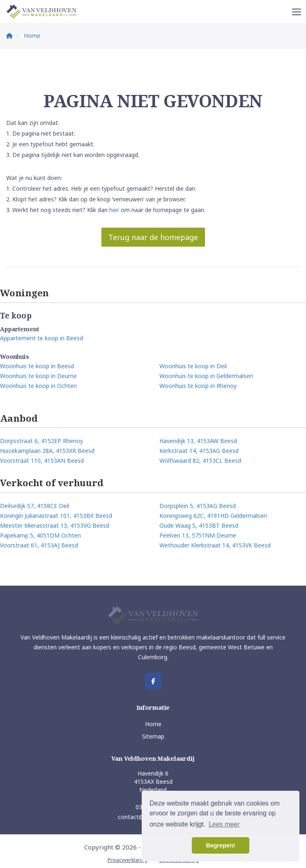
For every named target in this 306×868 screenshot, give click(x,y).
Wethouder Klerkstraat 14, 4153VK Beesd (215, 545)
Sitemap (153, 736)
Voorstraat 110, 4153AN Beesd (42, 461)
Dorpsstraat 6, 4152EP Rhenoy (41, 441)
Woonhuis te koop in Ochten (38, 386)
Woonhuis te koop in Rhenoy (198, 386)
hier (114, 210)
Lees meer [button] (224, 824)
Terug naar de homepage (153, 237)
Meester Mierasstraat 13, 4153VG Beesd (55, 525)
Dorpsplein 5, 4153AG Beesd (198, 506)
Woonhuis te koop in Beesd (37, 366)
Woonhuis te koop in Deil (193, 366)
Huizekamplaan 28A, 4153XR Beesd (47, 451)
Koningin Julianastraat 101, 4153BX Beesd (56, 516)
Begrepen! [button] (220, 845)
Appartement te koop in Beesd (41, 338)
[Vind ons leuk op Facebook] (153, 681)
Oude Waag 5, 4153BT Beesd (199, 525)
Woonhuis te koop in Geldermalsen (206, 376)
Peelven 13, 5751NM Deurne (198, 535)
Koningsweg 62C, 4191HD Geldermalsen (213, 516)
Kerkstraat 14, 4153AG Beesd (199, 451)
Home (153, 724)
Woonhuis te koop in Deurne (38, 376)
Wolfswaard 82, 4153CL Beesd (200, 461)
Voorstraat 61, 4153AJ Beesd (39, 545)
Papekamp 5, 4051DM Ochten (40, 535)
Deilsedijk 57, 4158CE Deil (35, 506)
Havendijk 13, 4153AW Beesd (198, 441)
